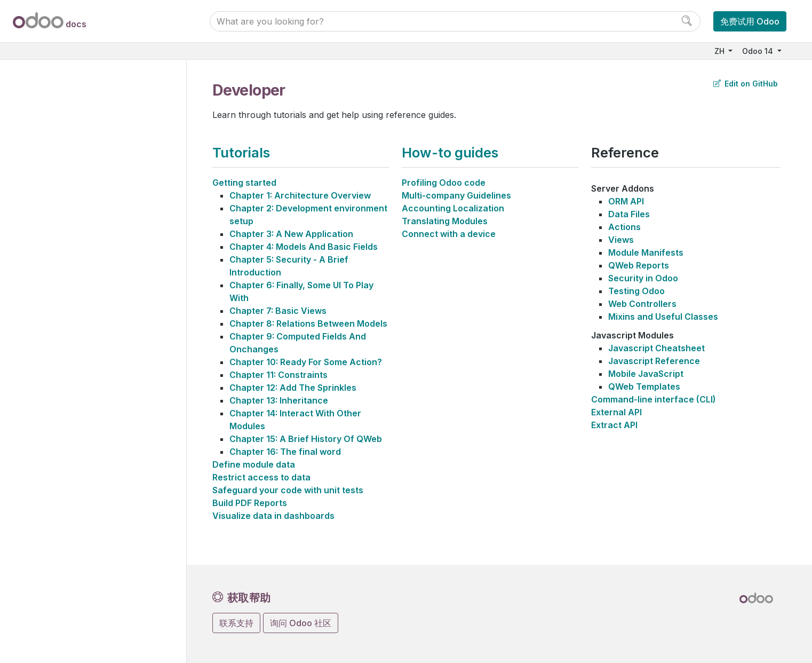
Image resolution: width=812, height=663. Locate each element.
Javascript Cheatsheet (656, 348)
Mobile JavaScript (646, 374)
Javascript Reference (654, 361)
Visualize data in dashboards (273, 516)
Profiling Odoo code (444, 183)
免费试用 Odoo (750, 21)
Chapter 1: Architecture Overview (300, 195)
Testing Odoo (636, 291)
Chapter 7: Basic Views (278, 311)
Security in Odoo (643, 278)
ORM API (626, 201)
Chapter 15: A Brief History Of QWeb (306, 439)
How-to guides (450, 152)
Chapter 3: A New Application (291, 234)
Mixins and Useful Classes (663, 317)
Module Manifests (646, 252)
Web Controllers (642, 304)
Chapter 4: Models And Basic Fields (304, 247)
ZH (721, 51)
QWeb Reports (639, 265)
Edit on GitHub (746, 84)
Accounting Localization (453, 208)
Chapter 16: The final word (285, 452)
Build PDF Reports (250, 503)
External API (616, 412)
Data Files (629, 214)
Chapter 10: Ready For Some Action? (306, 362)
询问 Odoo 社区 (301, 623)
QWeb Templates (644, 386)
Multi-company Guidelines (456, 195)
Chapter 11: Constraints (278, 375)
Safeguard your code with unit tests (288, 490)
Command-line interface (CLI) (654, 399)
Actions (624, 227)
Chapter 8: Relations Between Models (308, 323)
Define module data (254, 464)
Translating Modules (445, 221)
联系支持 (236, 623)
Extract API (614, 425)
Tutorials (241, 152)
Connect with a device (449, 234)
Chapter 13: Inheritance (279, 400)
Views (621, 240)
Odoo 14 (759, 51)
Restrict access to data (261, 477)
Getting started (244, 183)
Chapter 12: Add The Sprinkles (293, 388)
